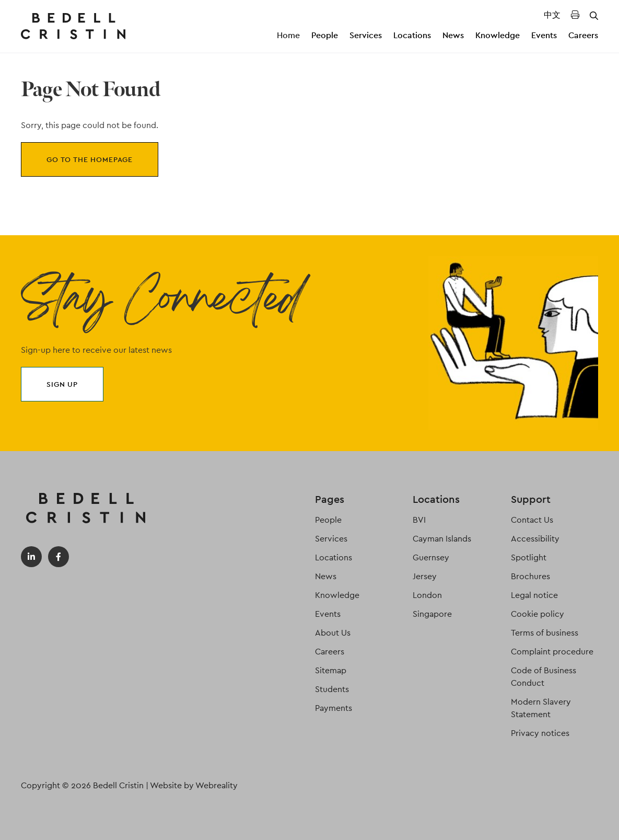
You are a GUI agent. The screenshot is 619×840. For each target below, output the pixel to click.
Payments (334, 708)
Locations (412, 35)
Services (366, 35)
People (325, 35)
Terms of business (545, 633)
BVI (419, 520)
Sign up (62, 384)
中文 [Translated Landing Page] (552, 15)
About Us (333, 633)
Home (288, 35)
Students (332, 689)
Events (544, 35)
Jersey (425, 576)
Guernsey (431, 557)
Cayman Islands (442, 539)
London (427, 595)
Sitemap (331, 670)
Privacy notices (540, 733)
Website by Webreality (194, 785)
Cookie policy (538, 614)
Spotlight (529, 557)
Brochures (530, 576)
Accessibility (535, 539)
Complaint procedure (552, 652)
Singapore (432, 614)
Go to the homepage (90, 159)
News (453, 35)
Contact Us (532, 520)
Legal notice (534, 595)
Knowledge (498, 35)
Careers (583, 35)
